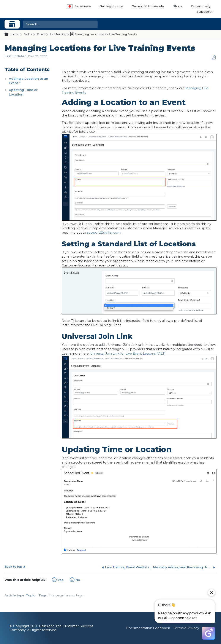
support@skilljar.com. (104, 233)
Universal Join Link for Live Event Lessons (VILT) (128, 354)
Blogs (177, 6)
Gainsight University (148, 6)
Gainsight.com (111, 6)
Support (204, 12)
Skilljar (28, 34)
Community (201, 6)
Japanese (79, 6)
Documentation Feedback (148, 628)
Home (15, 34)
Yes (61, 580)
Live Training (58, 34)
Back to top (13, 567)
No (78, 580)
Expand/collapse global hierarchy (9, 34)
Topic (31, 595)
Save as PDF (214, 57)
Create (41, 34)
